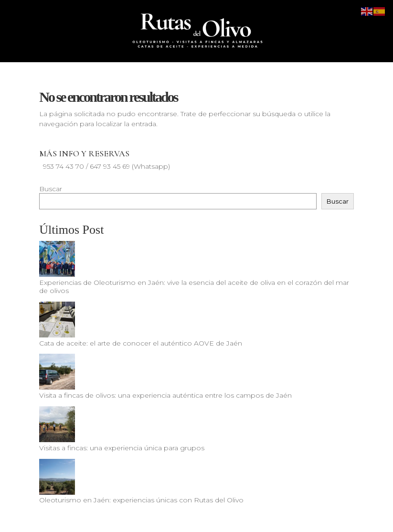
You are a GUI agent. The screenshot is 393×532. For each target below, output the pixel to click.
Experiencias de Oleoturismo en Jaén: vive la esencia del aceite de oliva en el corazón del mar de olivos (194, 287)
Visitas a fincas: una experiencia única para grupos (122, 448)
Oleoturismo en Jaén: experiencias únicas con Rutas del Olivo (141, 500)
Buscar (51, 189)
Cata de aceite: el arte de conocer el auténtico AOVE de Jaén (141, 343)
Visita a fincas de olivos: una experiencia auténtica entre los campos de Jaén (165, 395)
